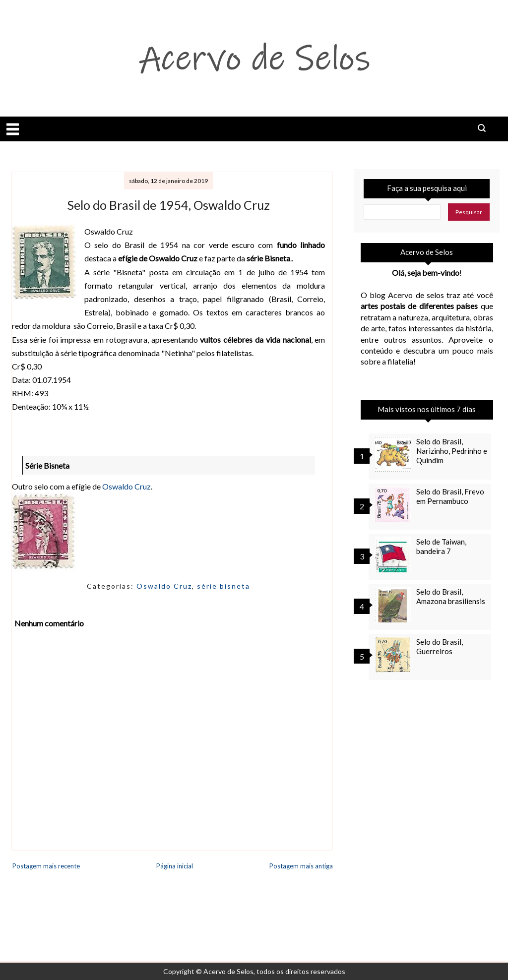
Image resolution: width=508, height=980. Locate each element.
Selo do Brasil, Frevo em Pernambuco (450, 496)
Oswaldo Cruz (127, 486)
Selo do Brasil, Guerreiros (440, 646)
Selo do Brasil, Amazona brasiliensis (451, 596)
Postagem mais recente (46, 866)
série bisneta (223, 586)
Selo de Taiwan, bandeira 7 (441, 546)
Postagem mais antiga (301, 866)
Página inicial (175, 866)
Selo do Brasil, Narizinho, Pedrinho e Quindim (452, 451)
